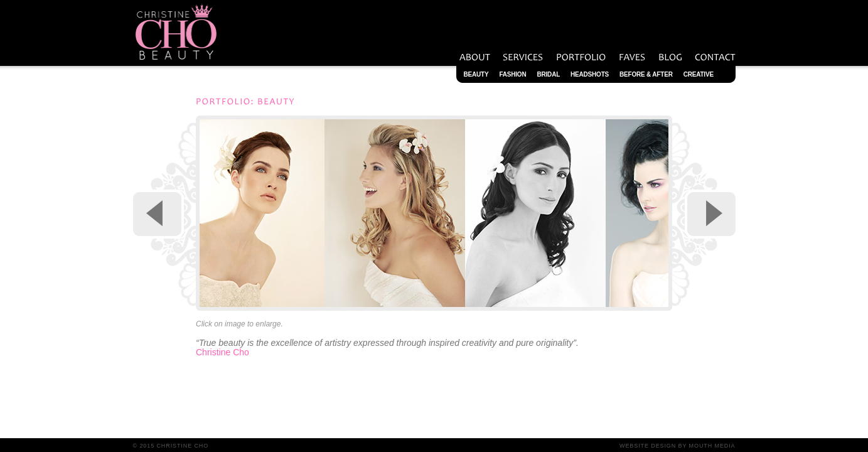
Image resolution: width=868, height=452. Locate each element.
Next (710, 214)
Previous (158, 214)
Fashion (512, 74)
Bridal (548, 74)
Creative (699, 74)
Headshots (590, 74)
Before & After (646, 74)
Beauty (476, 74)
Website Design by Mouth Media (677, 446)
